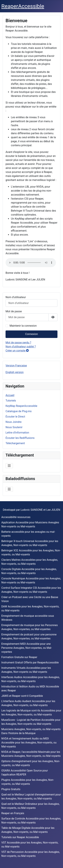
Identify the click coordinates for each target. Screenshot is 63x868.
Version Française (16, 366)
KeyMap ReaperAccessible (21, 406)
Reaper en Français (13, 813)
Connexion (32, 334)
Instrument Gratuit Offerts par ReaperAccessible (30, 663)
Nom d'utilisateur (16, 297)
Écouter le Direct (15, 417)
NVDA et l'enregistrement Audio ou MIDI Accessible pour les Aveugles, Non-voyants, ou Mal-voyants (29, 743)
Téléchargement (15, 443)
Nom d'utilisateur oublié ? (21, 347)
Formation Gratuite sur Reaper (19, 657)
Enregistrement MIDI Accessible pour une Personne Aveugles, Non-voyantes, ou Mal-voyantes (27, 648)
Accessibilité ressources (16, 517)
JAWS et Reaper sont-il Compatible (22, 696)
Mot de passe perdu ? (18, 343)
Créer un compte (17, 351)
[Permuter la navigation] (9, 466)
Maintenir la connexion (23, 326)
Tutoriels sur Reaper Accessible (20, 837)
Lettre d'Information (17, 433)
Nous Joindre (14, 422)
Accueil (10, 395)
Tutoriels (11, 401)
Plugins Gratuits (11, 789)
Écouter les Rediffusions (20, 438)
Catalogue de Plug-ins (19, 411)
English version (15, 372)
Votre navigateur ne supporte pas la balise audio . (31, 263)
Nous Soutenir (14, 427)
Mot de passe (14, 311)
